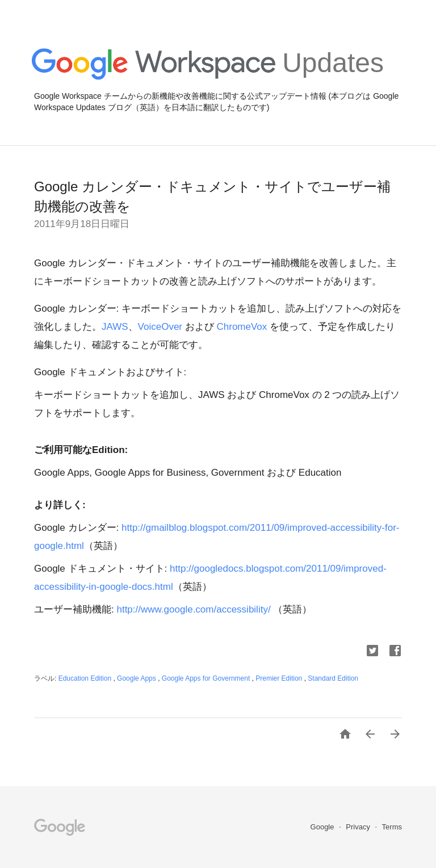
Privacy (359, 827)
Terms (392, 827)
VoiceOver (162, 327)
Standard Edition (333, 678)
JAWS (115, 327)
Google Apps (137, 678)
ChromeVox (243, 327)
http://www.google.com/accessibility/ (193, 609)
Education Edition (86, 678)
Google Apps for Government (207, 678)
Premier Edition (280, 678)
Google (324, 827)
